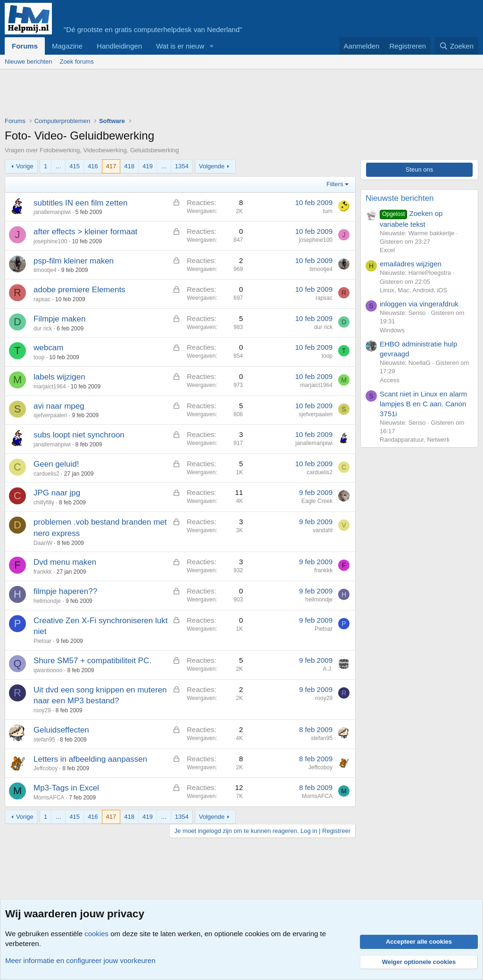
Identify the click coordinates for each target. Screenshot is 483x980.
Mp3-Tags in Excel (66, 788)
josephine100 (50, 241)
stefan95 (44, 740)
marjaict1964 (50, 387)
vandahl (323, 530)
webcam (48, 348)
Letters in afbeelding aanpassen (90, 759)
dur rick (43, 329)
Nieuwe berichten (28, 62)
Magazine (67, 46)
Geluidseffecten (61, 730)
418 (129, 166)
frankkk (43, 572)
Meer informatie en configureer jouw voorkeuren (80, 960)
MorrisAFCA (49, 798)
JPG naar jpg (57, 493)
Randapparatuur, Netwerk (415, 440)
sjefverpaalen (50, 415)
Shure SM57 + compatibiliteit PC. (92, 661)
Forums (25, 46)
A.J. (328, 669)
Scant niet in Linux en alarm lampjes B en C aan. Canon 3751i (423, 404)
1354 (182, 166)
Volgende (212, 166)
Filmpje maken (60, 319)
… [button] (58, 166)
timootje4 (45, 270)
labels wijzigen (59, 377)
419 (148, 166)
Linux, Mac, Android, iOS (413, 290)
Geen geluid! (56, 464)
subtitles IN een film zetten (80, 203)
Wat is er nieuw (180, 46)
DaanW (43, 543)
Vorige (25, 166)
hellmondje (47, 601)
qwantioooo (48, 670)
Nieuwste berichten (400, 198)
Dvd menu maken (65, 562)
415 (75, 166)
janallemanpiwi (52, 212)
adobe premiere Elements (79, 290)
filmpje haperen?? (65, 591)
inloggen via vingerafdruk (419, 304)
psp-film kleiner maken (74, 261)
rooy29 (42, 710)
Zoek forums (76, 62)
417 (111, 166)
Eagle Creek (317, 501)
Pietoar (42, 641)
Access (390, 380)
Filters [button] (335, 184)
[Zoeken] (457, 46)
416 (93, 166)
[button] (212, 46)
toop (39, 357)
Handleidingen (119, 46)
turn (328, 211)
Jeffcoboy (46, 768)
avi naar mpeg (59, 406)
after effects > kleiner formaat (85, 232)
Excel (387, 250)
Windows (392, 330)
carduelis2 (46, 474)
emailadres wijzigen (411, 264)
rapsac (42, 299)
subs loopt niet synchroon (79, 435)
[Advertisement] (176, 95)
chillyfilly (44, 502)
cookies (96, 934)
